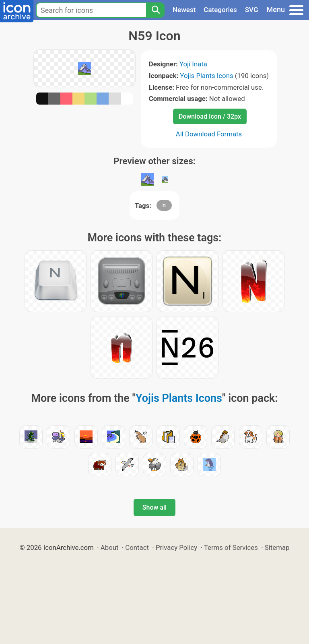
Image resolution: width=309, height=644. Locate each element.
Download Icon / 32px (210, 116)
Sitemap (277, 547)
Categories (220, 10)
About (110, 547)
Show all (154, 507)
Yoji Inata (193, 64)
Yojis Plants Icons (206, 76)
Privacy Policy (176, 547)
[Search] (155, 10)
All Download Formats (209, 134)
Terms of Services (231, 547)
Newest (184, 10)
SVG (252, 10)
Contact (137, 547)
